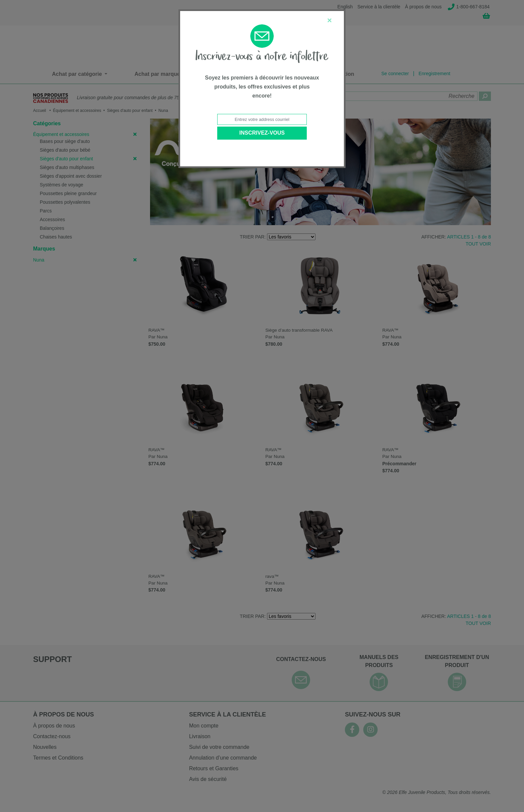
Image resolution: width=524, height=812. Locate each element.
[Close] (330, 20)
